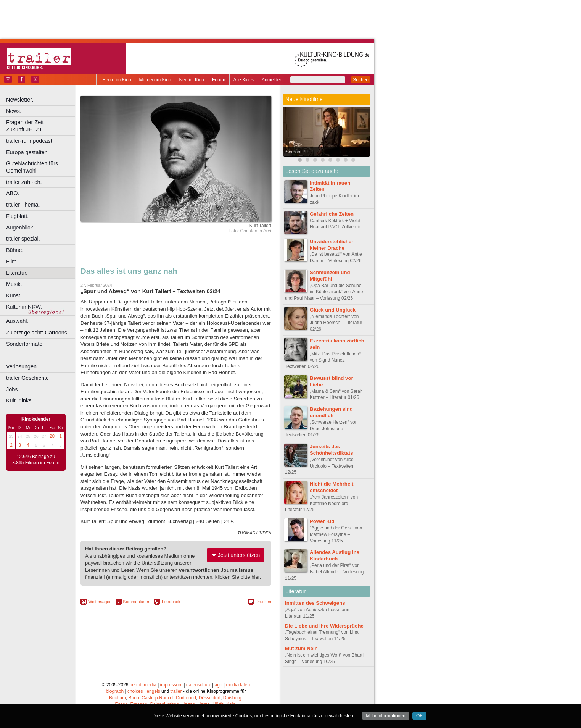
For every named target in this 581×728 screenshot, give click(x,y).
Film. (12, 261)
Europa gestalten (27, 152)
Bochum (117, 698)
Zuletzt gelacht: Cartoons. (37, 333)
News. (14, 111)
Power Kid (322, 521)
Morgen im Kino (155, 80)
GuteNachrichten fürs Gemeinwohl (32, 167)
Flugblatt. (17, 216)
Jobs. (13, 389)
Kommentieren (137, 602)
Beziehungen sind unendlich (331, 412)
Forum (219, 80)
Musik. (14, 284)
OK (419, 716)
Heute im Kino (117, 80)
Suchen (361, 80)
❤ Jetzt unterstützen (236, 555)
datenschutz (199, 685)
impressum (171, 685)
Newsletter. (20, 100)
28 (52, 436)
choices (135, 691)
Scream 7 (295, 152)
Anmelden (272, 80)
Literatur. (17, 273)
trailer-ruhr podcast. (30, 141)
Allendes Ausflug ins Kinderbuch (335, 555)
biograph (115, 691)
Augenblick (19, 228)
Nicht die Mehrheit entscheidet (332, 487)
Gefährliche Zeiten (332, 214)
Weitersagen (100, 602)
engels (153, 691)
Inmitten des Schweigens (315, 603)
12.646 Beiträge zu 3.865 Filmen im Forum (36, 460)
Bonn (134, 698)
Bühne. (15, 250)
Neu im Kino (192, 80)
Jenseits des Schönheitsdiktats (332, 450)
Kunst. (14, 295)
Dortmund (186, 698)
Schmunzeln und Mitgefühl (330, 276)
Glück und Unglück (333, 310)
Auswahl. (17, 321)
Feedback (171, 602)
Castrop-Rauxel (157, 698)
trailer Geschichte (27, 378)
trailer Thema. (23, 205)
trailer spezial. (23, 239)
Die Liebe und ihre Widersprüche (324, 626)
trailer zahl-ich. (24, 182)
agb (219, 685)
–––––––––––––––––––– (37, 355)
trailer (176, 691)
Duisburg (232, 698)
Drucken (263, 602)
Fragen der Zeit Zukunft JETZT (41, 126)
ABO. (13, 193)
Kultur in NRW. (24, 307)
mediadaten (238, 685)
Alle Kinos (244, 80)
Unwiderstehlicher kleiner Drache (332, 245)
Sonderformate (24, 344)
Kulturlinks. (19, 400)
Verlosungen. (22, 366)
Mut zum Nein (301, 648)
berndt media (143, 685)
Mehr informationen (385, 716)
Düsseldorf (210, 698)
